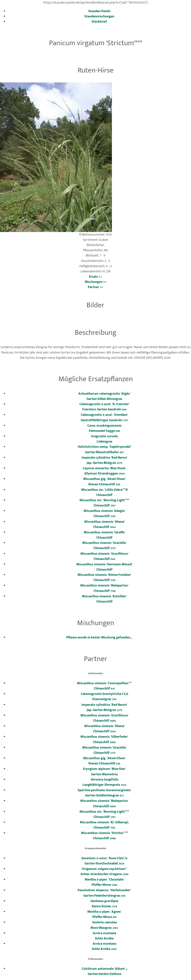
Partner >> (95, 287)
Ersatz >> (95, 277)
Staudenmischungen (99, 16)
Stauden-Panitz (99, 11)
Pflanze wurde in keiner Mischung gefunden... (99, 637)
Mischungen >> (96, 282)
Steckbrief (99, 22)
